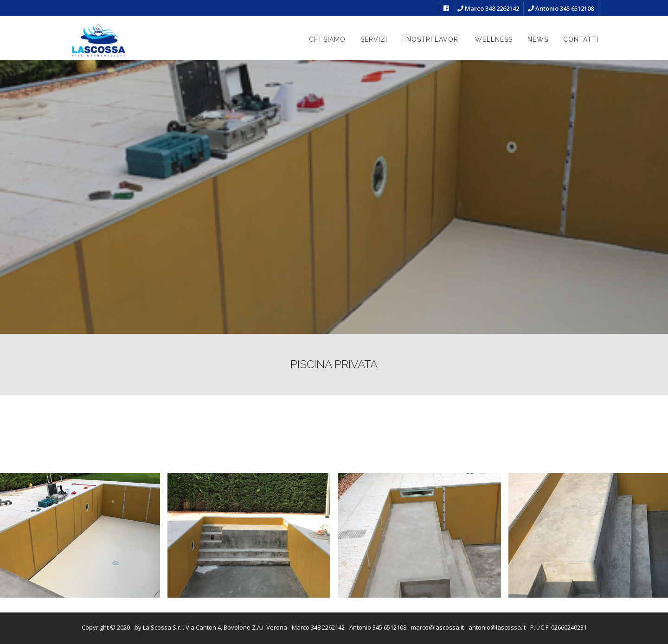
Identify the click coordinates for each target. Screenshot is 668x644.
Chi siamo (327, 39)
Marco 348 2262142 (488, 8)
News (538, 39)
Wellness (494, 39)
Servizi (374, 39)
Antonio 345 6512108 (561, 8)
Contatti (581, 39)
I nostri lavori (431, 39)
